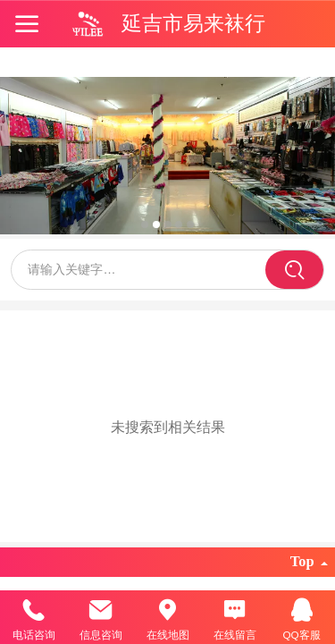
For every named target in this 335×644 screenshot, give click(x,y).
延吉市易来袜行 (193, 23)
